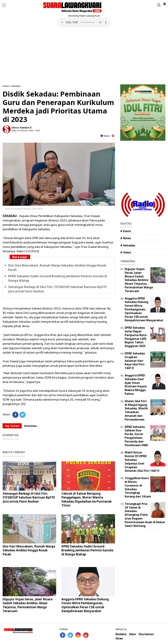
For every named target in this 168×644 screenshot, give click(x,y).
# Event (126, 231)
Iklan (119, 638)
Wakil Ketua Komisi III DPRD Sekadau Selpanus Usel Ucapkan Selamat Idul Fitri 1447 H (142, 462)
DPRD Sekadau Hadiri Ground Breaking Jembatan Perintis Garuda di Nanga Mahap (87, 550)
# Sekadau (128, 245)
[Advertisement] (84, 56)
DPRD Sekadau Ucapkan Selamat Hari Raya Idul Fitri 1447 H (135, 361)
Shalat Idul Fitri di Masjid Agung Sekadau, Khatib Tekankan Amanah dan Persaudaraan (136, 410)
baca (105, 136)
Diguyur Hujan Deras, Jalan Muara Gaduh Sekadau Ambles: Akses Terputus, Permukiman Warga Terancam (28, 605)
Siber (133, 634)
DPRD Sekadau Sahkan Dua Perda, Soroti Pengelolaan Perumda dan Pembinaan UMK (136, 436)
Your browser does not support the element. (84, 22)
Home (6, 86)
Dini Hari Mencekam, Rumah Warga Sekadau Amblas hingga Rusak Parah (29, 550)
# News (126, 238)
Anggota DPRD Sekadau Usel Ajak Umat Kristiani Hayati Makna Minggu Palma (136, 385)
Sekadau (16, 86)
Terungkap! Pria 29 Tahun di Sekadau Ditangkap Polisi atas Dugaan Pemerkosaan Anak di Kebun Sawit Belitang (145, 515)
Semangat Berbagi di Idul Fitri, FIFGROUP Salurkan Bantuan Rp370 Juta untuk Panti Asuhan (29, 497)
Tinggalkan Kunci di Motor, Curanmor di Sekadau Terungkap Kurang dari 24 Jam (138, 487)
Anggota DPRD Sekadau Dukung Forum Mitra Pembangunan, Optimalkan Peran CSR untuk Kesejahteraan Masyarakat (85, 605)
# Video (126, 252)
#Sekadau (30, 426)
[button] (164, 2)
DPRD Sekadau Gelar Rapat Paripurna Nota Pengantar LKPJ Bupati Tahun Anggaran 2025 (136, 337)
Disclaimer (146, 634)
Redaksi (121, 634)
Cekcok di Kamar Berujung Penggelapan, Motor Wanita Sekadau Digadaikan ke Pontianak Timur (87, 499)
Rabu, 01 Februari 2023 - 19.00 (26, 130)
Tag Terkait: (12, 426)
